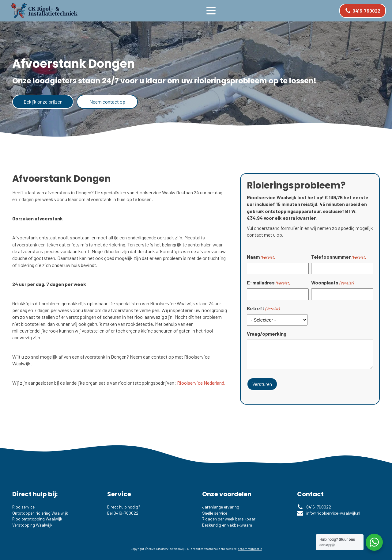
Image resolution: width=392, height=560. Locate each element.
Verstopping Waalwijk (32, 525)
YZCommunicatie (250, 549)
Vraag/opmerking (267, 334)
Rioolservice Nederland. (201, 383)
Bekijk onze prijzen (43, 102)
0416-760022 (126, 513)
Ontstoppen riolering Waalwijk (40, 513)
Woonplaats (332, 283)
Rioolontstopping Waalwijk (37, 519)
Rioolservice (23, 507)
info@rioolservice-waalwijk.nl (333, 513)
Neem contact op (107, 102)
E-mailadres (268, 283)
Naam (261, 257)
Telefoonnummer (338, 257)
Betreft (263, 308)
